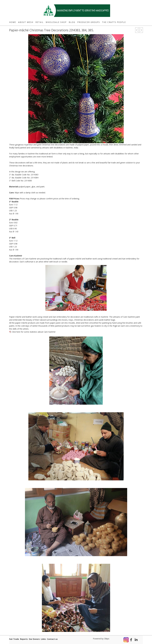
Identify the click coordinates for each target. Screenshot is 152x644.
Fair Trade (14, 639)
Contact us (52, 639)
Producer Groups (89, 22)
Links (43, 639)
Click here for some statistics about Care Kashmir (34, 332)
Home (13, 22)
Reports (24, 639)
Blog (72, 22)
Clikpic (107, 639)
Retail (40, 22)
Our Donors (34, 639)
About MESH (26, 22)
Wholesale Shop (56, 22)
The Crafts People (114, 22)
